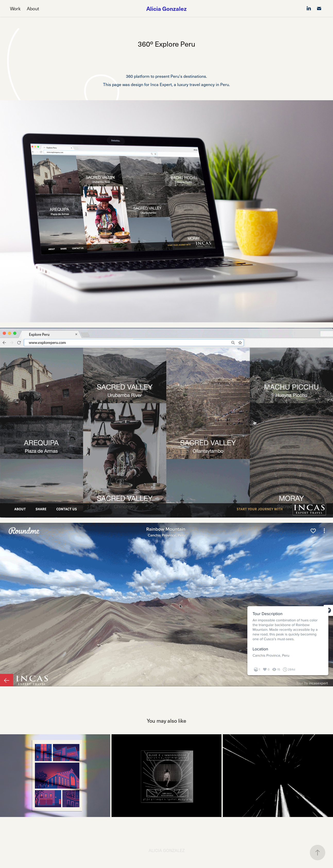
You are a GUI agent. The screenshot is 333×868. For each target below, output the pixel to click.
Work (15, 8)
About (33, 8)
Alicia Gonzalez (166, 8)
